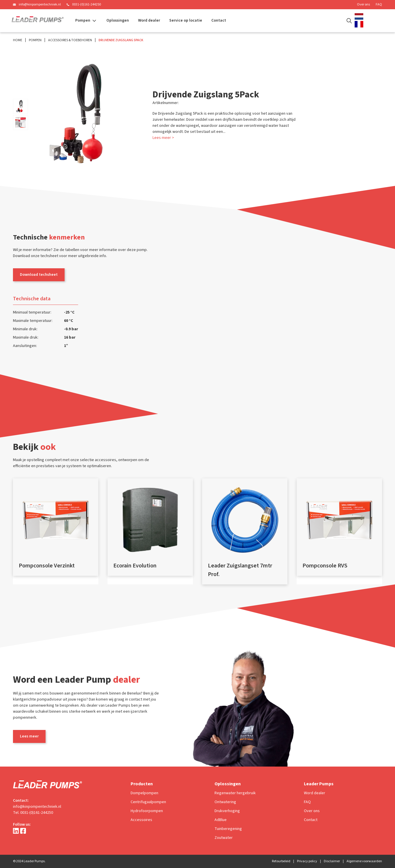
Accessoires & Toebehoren (70, 40)
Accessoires (141, 820)
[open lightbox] (20, 106)
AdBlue (221, 820)
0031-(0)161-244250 (86, 4)
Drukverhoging (227, 811)
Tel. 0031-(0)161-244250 (33, 813)
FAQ (379, 4)
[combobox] (360, 16)
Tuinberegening (228, 829)
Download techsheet (39, 275)
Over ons (363, 4)
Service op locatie (186, 20)
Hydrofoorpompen (147, 811)
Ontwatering (225, 802)
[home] (38, 21)
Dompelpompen (144, 793)
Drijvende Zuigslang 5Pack (121, 40)
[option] (360, 24)
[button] (86, 21)
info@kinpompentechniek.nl (40, 4)
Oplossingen (118, 20)
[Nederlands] (360, 16)
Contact (219, 20)
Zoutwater (224, 838)
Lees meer (29, 736)
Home (18, 40)
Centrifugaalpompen (148, 802)
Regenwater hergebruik (235, 793)
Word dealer (149, 20)
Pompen (35, 40)
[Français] (360, 24)
